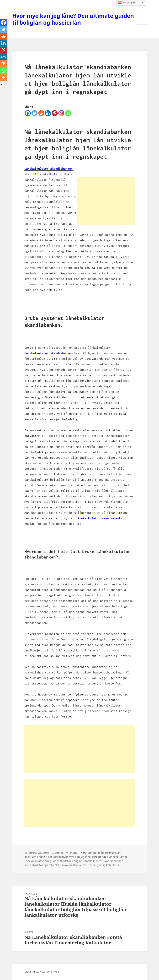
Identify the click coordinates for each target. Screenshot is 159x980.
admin (59, 853)
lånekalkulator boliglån (67, 861)
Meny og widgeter (141, 25)
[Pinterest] (55, 113)
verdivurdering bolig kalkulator (99, 865)
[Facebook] (28, 113)
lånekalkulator (118, 857)
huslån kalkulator (50, 857)
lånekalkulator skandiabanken (49, 353)
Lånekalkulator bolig (38, 861)
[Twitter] (35, 113)
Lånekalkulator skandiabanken (49, 169)
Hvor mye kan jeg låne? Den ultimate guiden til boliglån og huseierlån (73, 19)
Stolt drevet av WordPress (42, 972)
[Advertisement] (106, 201)
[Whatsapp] (68, 113)
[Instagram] (61, 113)
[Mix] (3, 64)
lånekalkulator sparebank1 (42, 865)
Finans (73, 853)
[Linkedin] (48, 113)
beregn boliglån (93, 853)
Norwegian (127, 3)
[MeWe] (3, 57)
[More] (3, 78)
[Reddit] (41, 113)
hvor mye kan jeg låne (76, 857)
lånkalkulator (69, 865)
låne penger (100, 857)
